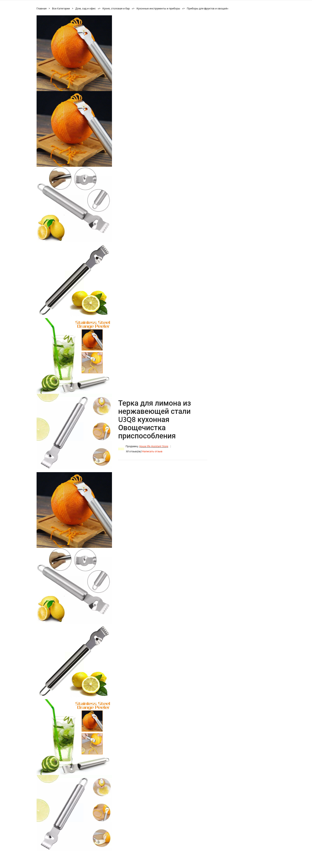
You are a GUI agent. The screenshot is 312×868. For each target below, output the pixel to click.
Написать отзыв (152, 452)
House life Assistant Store (154, 446)
